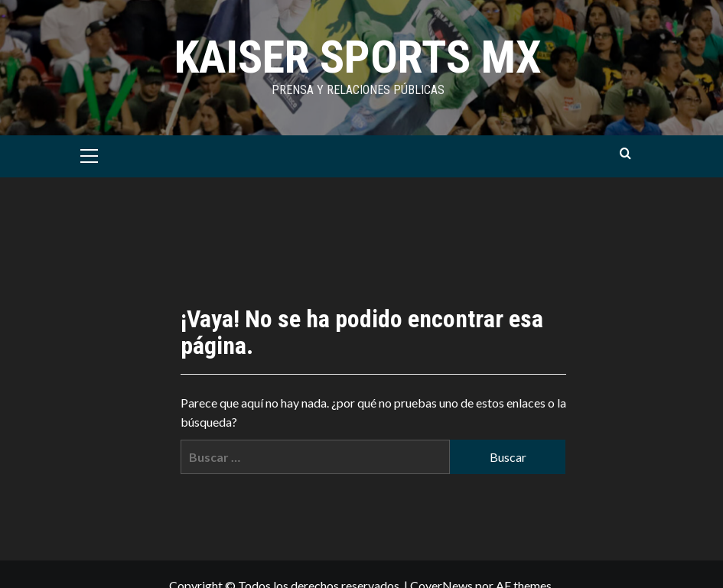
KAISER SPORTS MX (358, 57)
